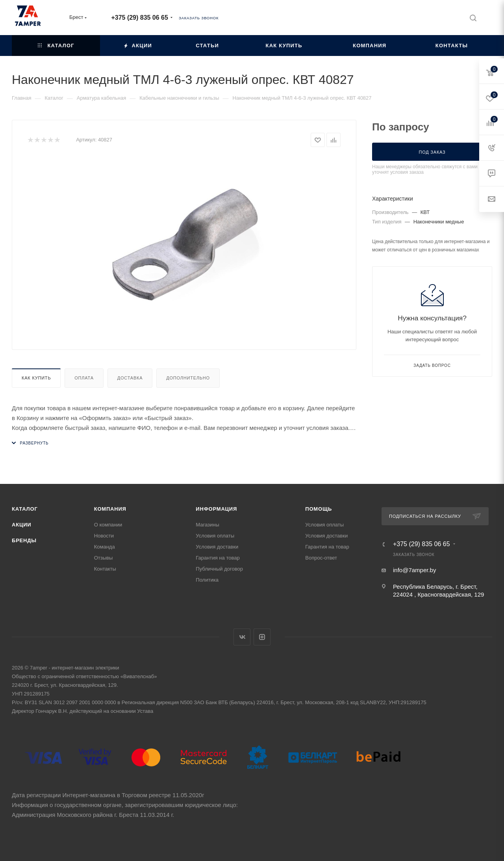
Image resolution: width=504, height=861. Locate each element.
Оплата (84, 378)
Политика (207, 580)
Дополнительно (188, 378)
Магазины (208, 525)
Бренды (24, 540)
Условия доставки (217, 547)
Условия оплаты (215, 536)
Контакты (105, 569)
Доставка (130, 378)
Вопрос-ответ (321, 558)
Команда (105, 547)
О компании (108, 525)
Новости (104, 536)
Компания (110, 509)
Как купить (36, 378)
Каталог (25, 509)
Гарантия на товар (218, 558)
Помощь (319, 509)
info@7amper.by (414, 570)
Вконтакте (242, 637)
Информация (216, 509)
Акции (22, 525)
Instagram (262, 637)
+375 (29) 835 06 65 (139, 18)
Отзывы (104, 558)
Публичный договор (219, 569)
